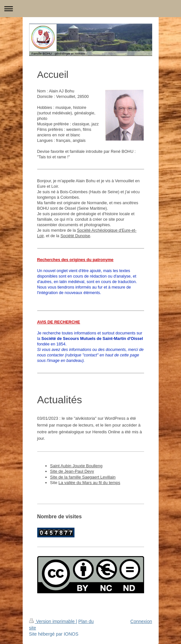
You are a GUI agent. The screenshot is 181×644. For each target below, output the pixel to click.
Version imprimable (53, 621)
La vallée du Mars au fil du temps (90, 483)
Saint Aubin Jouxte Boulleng (76, 466)
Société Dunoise (75, 236)
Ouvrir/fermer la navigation (90, 9)
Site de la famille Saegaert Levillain (83, 477)
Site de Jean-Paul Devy (72, 471)
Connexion (141, 621)
